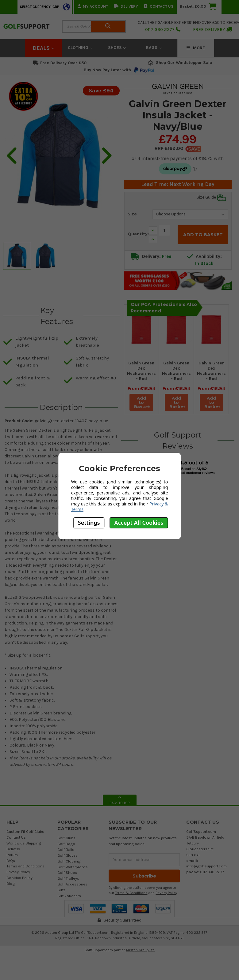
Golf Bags (66, 844)
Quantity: (138, 234)
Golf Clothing (69, 861)
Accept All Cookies (139, 523)
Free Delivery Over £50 (60, 63)
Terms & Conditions (131, 893)
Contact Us (159, 6)
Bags (154, 48)
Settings (89, 523)
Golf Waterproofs (73, 867)
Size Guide (211, 197)
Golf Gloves (67, 855)
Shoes (117, 48)
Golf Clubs (66, 838)
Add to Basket (142, 402)
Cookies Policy (19, 878)
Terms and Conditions (25, 866)
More (196, 48)
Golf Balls (66, 850)
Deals (43, 48)
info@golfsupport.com (206, 866)
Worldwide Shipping (24, 843)
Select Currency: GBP (40, 7)
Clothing (80, 48)
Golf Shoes (67, 872)
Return (12, 855)
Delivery (126, 6)
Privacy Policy (18, 872)
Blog (11, 883)
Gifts (62, 890)
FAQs (11, 861)
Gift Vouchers (69, 896)
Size (132, 214)
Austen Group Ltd (140, 950)
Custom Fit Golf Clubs (25, 831)
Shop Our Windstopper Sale (179, 63)
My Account (93, 6)
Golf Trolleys (68, 878)
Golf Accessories (72, 884)
